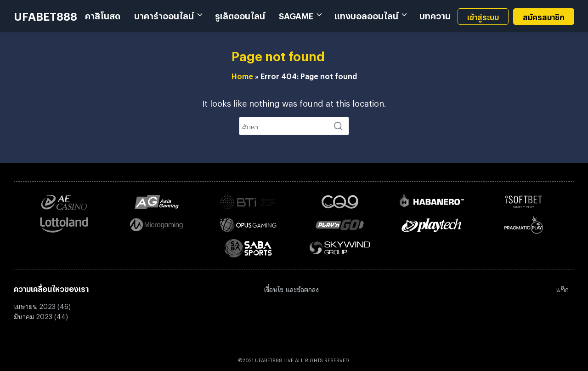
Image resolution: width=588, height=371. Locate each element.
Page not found (278, 54)
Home (242, 75)
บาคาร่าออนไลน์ (164, 14)
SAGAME (296, 14)
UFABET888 (45, 14)
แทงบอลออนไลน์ (366, 14)
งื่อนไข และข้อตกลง (292, 288)
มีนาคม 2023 (33, 315)
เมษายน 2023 (35, 305)
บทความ (435, 14)
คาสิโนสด (103, 14)
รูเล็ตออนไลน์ (240, 14)
